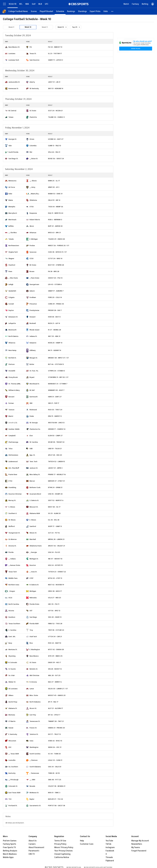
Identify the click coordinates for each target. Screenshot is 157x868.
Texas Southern (14, 624)
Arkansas (33, 233)
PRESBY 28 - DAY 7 (55, 310)
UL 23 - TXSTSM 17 (55, 54)
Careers (32, 844)
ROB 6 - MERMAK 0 (55, 220)
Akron (32, 226)
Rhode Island (34, 330)
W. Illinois (12, 520)
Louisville (12, 760)
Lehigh (11, 284)
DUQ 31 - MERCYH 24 (56, 213)
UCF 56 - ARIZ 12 (54, 611)
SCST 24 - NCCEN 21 (55, 111)
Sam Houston (34, 60)
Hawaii (11, 728)
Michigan (33, 591)
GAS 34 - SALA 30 (55, 767)
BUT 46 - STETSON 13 (56, 364)
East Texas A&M (14, 793)
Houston (33, 565)
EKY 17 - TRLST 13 (54, 734)
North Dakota (13, 336)
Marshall (33, 539)
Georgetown (34, 284)
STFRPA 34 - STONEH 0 (56, 371)
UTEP (31, 578)
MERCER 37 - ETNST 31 (56, 481)
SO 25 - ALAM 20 (54, 513)
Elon (31, 436)
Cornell (11, 304)
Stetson (12, 364)
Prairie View (13, 474)
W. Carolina (34, 442)
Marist (11, 416)
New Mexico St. (14, 47)
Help (82, 841)
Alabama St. (13, 708)
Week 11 (45, 27)
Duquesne (33, 213)
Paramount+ (34, 851)
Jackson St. (34, 468)
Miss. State (34, 695)
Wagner (11, 258)
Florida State (34, 604)
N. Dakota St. (34, 585)
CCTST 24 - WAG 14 (55, 258)
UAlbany (33, 350)
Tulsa (10, 449)
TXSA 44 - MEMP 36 (56, 207)
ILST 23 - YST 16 (54, 533)
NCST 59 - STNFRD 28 (56, 265)
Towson (11, 410)
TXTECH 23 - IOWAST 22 (57, 572)
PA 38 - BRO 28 (54, 271)
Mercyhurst (13, 213)
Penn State (35, 278)
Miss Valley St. (35, 474)
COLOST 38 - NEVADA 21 (57, 786)
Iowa (31, 741)
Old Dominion (13, 455)
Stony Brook (13, 377)
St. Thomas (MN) (14, 384)
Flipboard (110, 861)
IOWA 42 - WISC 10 (55, 741)
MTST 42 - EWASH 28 (56, 650)
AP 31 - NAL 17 (53, 702)
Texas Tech (13, 572)
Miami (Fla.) (35, 194)
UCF (31, 611)
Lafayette (12, 323)
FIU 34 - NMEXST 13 (55, 47)
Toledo (11, 239)
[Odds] (106, 11)
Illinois (34, 181)
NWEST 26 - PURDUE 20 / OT (59, 246)
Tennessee (35, 773)
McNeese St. (34, 793)
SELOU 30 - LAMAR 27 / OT (58, 689)
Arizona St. (12, 546)
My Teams (136, 847)
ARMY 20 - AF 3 (54, 187)
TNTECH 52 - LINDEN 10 (56, 462)
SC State (33, 111)
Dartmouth (34, 397)
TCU (10, 799)
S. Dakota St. (34, 500)
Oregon (12, 591)
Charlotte (33, 117)
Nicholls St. (34, 669)
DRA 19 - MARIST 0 (55, 416)
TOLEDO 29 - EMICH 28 (56, 239)
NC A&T (32, 390)
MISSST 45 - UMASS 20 (57, 695)
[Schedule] (60, 11)
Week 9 (11, 27)
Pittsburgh (14, 780)
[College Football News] (18, 11)
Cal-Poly (33, 715)
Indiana (13, 559)
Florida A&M (34, 624)
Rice (31, 643)
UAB (31, 449)
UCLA (10, 598)
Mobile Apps (8, 857)
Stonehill (12, 371)
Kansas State (15, 565)
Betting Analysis (10, 851)
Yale (10, 146)
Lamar (32, 689)
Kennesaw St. (14, 88)
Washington (34, 747)
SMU (34, 780)
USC (10, 747)
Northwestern (14, 246)
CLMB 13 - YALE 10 (55, 146)
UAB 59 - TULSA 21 (55, 449)
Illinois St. (33, 533)
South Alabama (35, 767)
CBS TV (32, 854)
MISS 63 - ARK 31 (54, 233)
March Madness (10, 854)
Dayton (11, 310)
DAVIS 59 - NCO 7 (55, 662)
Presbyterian (34, 310)
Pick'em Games (10, 841)
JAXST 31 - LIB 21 (54, 82)
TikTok (108, 844)
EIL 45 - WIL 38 (54, 520)
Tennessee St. (35, 721)
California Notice (62, 857)
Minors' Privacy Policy (64, 847)
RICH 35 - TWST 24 (55, 410)
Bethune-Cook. (35, 487)
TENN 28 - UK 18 (54, 773)
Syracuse (33, 252)
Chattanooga (13, 442)
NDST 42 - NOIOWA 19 (56, 585)
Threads (109, 857)
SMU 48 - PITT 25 (55, 780)
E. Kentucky (13, 734)
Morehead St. (35, 384)
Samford (33, 526)
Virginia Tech (13, 252)
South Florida (13, 152)
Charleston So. (35, 429)
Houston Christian (15, 494)
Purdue (32, 246)
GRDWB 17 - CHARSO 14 (57, 429)
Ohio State (14, 278)
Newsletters (137, 844)
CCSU (32, 258)
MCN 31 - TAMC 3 (54, 793)
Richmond (33, 410)
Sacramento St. (35, 806)
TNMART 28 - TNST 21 (56, 721)
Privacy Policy (60, 844)
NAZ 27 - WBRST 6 (55, 682)
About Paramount (36, 847)
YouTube (109, 841)
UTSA (32, 207)
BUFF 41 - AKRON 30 (55, 226)
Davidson (12, 617)
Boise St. (35, 159)
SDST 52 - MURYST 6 (56, 500)
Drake (32, 416)
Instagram (110, 847)
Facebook (110, 851)
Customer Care (87, 844)
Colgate (11, 297)
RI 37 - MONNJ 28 (55, 330)
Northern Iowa (14, 585)
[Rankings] (71, 11)
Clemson (34, 760)
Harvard (11, 397)
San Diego (33, 617)
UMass (11, 695)
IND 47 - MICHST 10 (55, 559)
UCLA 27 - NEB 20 (55, 598)
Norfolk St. (12, 358)
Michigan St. (34, 559)
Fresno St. (33, 728)
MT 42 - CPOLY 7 (54, 715)
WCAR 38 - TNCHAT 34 (56, 442)
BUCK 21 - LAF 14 (54, 323)
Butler (32, 364)
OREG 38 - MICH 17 (55, 591)
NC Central (12, 111)
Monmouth (12, 330)
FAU (31, 152)
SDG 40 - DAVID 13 (55, 617)
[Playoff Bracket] (46, 11)
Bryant (32, 377)
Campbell (12, 436)
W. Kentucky (34, 88)
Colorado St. (13, 786)
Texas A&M (15, 754)
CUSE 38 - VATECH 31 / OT (57, 252)
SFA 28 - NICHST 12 (55, 669)
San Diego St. (13, 159)
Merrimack (12, 220)
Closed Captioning (62, 854)
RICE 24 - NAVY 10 (55, 643)
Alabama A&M (35, 513)
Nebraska (33, 598)
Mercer (32, 481)
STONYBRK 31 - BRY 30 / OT (58, 377)
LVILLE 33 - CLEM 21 (55, 760)
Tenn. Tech (33, 462)
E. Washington (35, 650)
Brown (32, 271)
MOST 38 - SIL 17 (54, 507)
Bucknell (33, 323)
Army (33, 187)
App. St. (32, 455)
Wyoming (12, 656)
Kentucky (12, 773)
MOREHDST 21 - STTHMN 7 (58, 384)
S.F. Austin (12, 669)
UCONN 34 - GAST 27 (56, 139)
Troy (31, 630)
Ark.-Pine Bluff (14, 468)
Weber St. (12, 682)
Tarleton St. (34, 734)
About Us (33, 841)
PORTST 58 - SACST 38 (57, 806)
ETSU (10, 481)
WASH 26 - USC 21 (55, 747)
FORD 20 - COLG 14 (55, 297)
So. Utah (12, 675)
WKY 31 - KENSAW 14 (56, 88)
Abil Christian (34, 675)
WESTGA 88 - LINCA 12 (56, 423)
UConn (32, 139)
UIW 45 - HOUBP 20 (55, 494)
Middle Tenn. (13, 578)
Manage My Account (140, 841)
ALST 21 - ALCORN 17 (56, 708)
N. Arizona (33, 682)
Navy (10, 643)
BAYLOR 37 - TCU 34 (56, 799)
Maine (11, 200)
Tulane (11, 117)
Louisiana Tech (14, 60)
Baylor (32, 799)
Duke (10, 194)
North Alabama (35, 702)
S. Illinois (12, 507)
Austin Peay (13, 702)
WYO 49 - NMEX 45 (55, 656)
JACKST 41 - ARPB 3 (55, 468)
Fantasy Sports (10, 844)
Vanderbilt (12, 291)
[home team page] (6, 47)
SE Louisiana (13, 689)
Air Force (12, 187)
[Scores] (34, 11)
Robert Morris (35, 220)
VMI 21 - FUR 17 (54, 403)
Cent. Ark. (12, 637)
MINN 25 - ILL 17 (54, 181)
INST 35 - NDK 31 (54, 336)
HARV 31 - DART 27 (55, 397)
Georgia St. (13, 139)
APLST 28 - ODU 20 (55, 455)
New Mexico (34, 656)
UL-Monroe (13, 539)
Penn (10, 271)
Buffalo (11, 226)
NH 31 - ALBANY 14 (55, 350)
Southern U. (13, 513)
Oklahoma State (36, 546)
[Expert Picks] (95, 11)
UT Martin (12, 721)
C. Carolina (12, 630)
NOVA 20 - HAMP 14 (55, 343)
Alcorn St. (33, 708)
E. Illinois (33, 520)
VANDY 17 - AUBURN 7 (56, 291)
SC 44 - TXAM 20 (54, 754)
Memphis (12, 207)
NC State (33, 265)
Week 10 (28, 27)
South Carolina (35, 754)
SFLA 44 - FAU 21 (54, 152)
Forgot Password (139, 851)
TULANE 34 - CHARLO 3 (56, 117)
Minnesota (12, 181)
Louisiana (12, 54)
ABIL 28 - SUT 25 (54, 675)
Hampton (33, 343)
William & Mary (14, 390)
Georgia (34, 552)
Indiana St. (33, 336)
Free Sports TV (9, 847)
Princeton (33, 304)
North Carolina (14, 604)
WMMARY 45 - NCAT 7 (56, 390)
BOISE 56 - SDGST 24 (56, 159)
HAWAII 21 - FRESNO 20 (56, 728)
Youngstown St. (14, 533)
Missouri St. (34, 507)
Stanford (12, 265)
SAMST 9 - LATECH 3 (56, 60)
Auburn (32, 291)
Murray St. (12, 500)
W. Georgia (34, 423)
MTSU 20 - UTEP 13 (55, 578)
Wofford (12, 526)
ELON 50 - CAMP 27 (55, 436)
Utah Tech (33, 637)
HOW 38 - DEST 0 (54, 317)
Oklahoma (33, 200)
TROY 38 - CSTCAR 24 (56, 630)
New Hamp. (13, 350)
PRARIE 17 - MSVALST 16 (57, 474)
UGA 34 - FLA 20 (54, 552)
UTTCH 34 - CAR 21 (55, 637)
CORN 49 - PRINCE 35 (56, 304)
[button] (112, 11)
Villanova (12, 343)
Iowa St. (34, 572)
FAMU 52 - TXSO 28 (55, 624)
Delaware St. (13, 317)
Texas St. (33, 54)
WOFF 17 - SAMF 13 (55, 526)
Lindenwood (13, 462)
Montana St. (13, 650)
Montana (12, 715)
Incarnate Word (35, 494)
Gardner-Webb (14, 429)
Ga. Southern (13, 767)
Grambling (12, 487)
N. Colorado (13, 662)
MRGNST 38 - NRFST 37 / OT (58, 358)
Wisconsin (12, 741)
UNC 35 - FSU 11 (54, 604)
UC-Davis (33, 662)
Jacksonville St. (14, 82)
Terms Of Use (60, 841)
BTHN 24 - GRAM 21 (55, 487)
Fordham (33, 297)
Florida (11, 552)
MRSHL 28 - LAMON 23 (56, 539)
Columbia (33, 146)
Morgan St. (34, 358)
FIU (31, 47)
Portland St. (13, 806)
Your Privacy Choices (63, 851)
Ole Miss (14, 233)
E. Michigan (34, 239)
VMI (31, 403)
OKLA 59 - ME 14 (54, 200)
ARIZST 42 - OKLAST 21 (56, 546)
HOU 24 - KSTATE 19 (55, 565)
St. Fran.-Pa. (34, 371)
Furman (11, 403)
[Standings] (82, 11)
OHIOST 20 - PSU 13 (55, 278)
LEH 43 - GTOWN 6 (55, 284)
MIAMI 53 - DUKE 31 (55, 194)
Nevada (32, 786)
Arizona (11, 611)
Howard (32, 317)
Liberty (32, 82)
